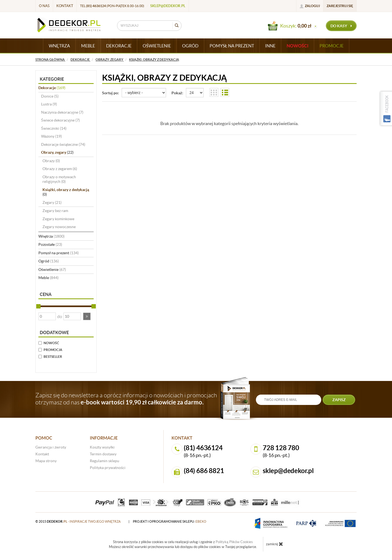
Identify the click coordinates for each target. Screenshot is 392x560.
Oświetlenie (52, 270)
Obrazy (51, 161)
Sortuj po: (111, 93)
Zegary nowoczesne (59, 227)
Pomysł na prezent (59, 253)
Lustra (49, 104)
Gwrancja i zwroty (51, 447)
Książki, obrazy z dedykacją (66, 192)
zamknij (275, 544)
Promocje (332, 46)
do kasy (341, 26)
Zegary (52, 202)
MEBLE (88, 46)
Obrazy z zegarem (60, 169)
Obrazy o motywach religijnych (59, 179)
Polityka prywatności (108, 468)
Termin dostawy (103, 454)
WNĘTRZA (59, 46)
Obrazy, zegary (57, 152)
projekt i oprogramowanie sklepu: (170, 521)
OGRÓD (190, 46)
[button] (87, 316)
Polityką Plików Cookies (234, 542)
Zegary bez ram (55, 211)
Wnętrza (51, 236)
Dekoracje (52, 88)
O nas (44, 6)
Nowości (298, 46)
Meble (48, 278)
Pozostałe (50, 244)
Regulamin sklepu (105, 461)
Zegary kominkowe (58, 219)
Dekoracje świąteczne (63, 144)
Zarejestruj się (340, 6)
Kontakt (65, 6)
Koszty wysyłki (102, 447)
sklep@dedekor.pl (168, 6)
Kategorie (52, 79)
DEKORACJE (119, 46)
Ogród (49, 261)
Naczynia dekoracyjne (62, 112)
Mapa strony (46, 461)
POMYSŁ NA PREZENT (232, 46)
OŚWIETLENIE (157, 46)
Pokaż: (177, 93)
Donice (50, 96)
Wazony (51, 136)
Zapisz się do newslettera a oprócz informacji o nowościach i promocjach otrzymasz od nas (126, 399)
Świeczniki (54, 128)
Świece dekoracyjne (60, 120)
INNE (270, 46)
